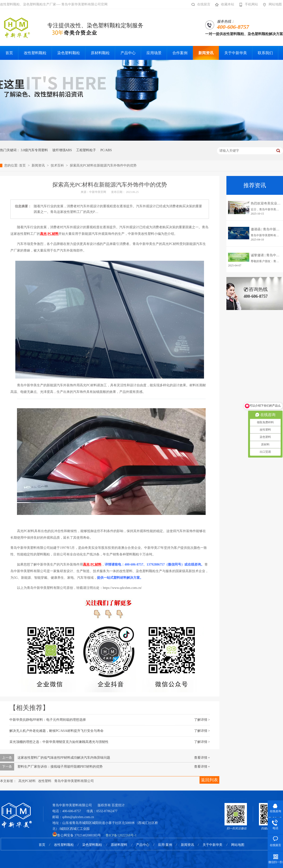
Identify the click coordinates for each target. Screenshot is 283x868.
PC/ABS (106, 150)
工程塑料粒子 (86, 150)
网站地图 (271, 4)
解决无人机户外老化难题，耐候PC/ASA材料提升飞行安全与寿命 (56, 731)
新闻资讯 (39, 165)
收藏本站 (223, 4)
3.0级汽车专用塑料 (34, 150)
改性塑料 (45, 781)
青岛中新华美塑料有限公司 (74, 781)
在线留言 (200, 4)
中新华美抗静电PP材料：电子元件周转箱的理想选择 (48, 720)
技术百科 (58, 165)
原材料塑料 (119, 845)
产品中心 (143, 845)
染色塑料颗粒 (92, 845)
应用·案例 (165, 845)
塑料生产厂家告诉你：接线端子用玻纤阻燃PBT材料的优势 (60, 767)
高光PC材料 (27, 781)
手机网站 (247, 4)
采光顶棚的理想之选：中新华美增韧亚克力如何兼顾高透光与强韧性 (59, 742)
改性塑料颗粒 (64, 845)
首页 (23, 165)
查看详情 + (202, 758)
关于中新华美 (212, 845)
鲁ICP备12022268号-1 (121, 835)
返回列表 (209, 780)
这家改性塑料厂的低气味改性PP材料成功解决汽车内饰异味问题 (64, 758)
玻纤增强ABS (62, 150)
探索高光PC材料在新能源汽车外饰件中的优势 (103, 165)
